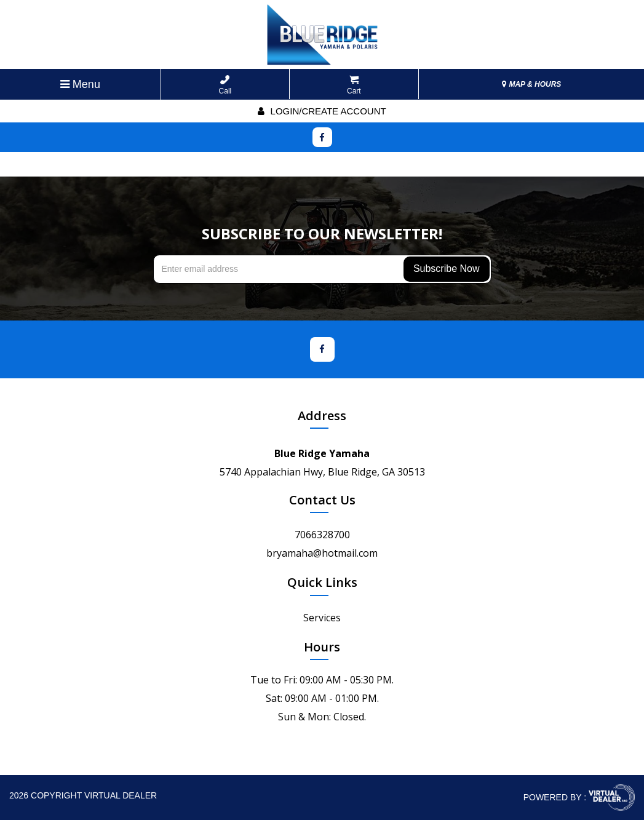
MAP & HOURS (531, 84)
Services (322, 618)
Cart (354, 85)
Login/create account (322, 111)
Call (225, 85)
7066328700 (322, 535)
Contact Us (322, 500)
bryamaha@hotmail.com (322, 553)
